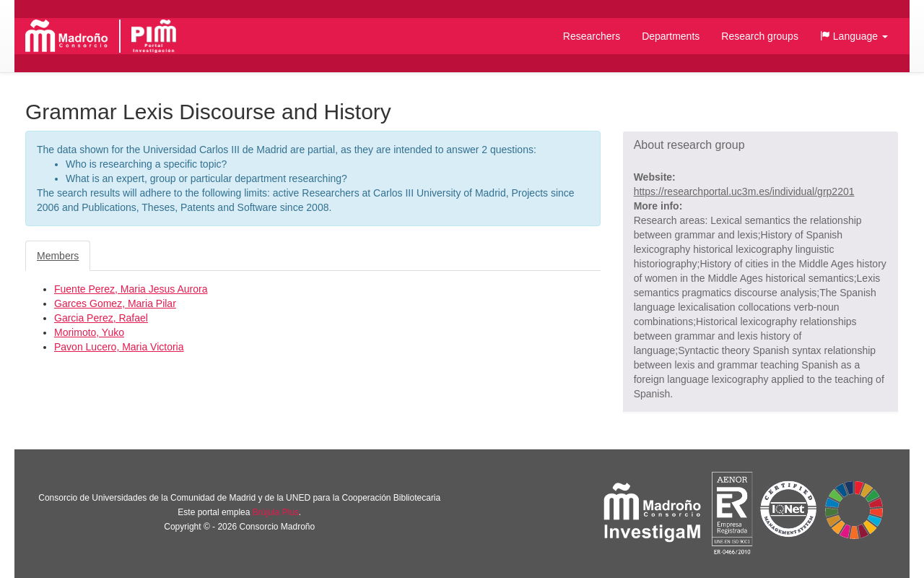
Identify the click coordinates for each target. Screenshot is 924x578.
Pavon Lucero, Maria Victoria (119, 347)
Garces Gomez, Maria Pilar (115, 303)
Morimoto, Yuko (89, 332)
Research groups (760, 36)
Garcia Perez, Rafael (101, 318)
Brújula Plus (276, 512)
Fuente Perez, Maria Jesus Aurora (131, 289)
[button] (854, 36)
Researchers (592, 36)
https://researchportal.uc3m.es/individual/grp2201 (744, 191)
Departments (671, 36)
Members (58, 256)
